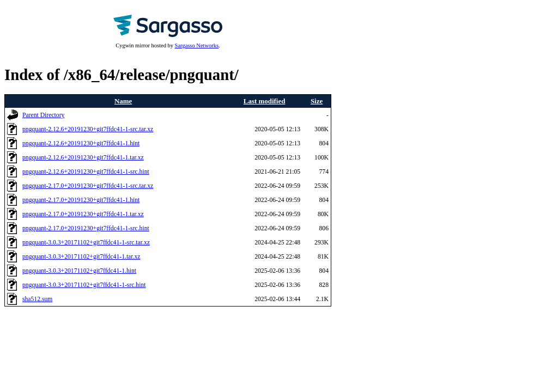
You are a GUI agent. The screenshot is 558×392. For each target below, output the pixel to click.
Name (123, 101)
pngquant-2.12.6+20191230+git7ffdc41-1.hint (81, 143)
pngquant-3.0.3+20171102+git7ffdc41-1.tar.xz (81, 257)
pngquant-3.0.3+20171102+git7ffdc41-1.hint (79, 271)
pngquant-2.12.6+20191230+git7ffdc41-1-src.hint (86, 172)
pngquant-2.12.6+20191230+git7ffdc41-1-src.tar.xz (88, 129)
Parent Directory (43, 115)
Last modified (265, 101)
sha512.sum (37, 299)
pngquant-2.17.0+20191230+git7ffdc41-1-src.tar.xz (88, 186)
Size (317, 101)
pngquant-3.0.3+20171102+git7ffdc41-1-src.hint (84, 285)
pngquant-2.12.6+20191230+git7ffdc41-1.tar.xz (83, 158)
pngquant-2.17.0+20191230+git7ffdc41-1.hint (81, 200)
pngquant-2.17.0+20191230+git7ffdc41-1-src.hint (86, 228)
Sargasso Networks (197, 45)
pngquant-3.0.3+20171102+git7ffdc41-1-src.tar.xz (86, 243)
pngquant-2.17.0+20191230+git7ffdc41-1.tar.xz (83, 214)
